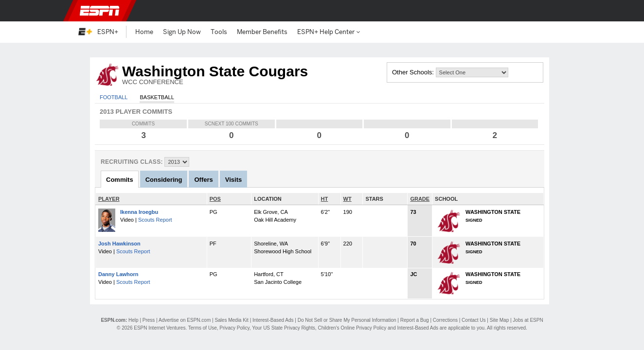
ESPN (100, 11)
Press (149, 320)
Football (114, 97)
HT (325, 199)
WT (348, 199)
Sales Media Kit (231, 320)
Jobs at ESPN (528, 320)
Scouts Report (155, 220)
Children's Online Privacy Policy (352, 328)
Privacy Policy (234, 328)
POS (215, 199)
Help (134, 320)
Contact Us (474, 320)
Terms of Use (203, 328)
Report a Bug (415, 320)
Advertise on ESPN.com (185, 320)
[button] (560, 11)
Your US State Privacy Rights (284, 328)
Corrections (445, 320)
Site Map (499, 320)
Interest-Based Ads (273, 320)
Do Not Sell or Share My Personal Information (347, 320)
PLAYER (109, 199)
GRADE (420, 199)
